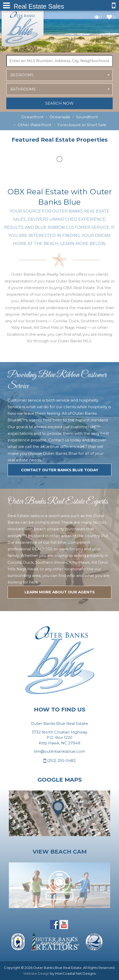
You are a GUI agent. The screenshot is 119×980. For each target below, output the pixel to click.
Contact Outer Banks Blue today (60, 470)
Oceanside (60, 117)
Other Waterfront (35, 125)
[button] (59, 75)
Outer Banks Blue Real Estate (23, 27)
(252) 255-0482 (60, 761)
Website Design (36, 973)
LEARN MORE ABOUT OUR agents (60, 592)
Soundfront (87, 117)
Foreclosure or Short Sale (82, 125)
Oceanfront (32, 117)
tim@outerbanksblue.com (59, 751)
